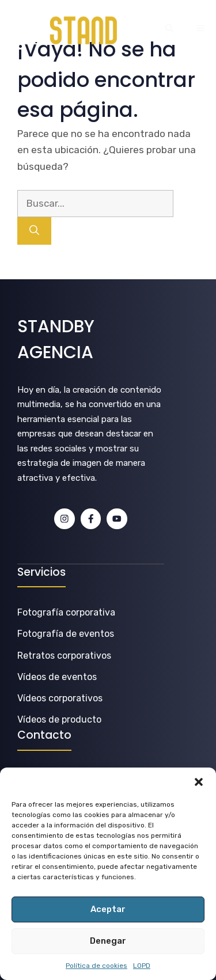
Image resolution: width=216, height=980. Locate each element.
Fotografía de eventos (66, 634)
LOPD (142, 966)
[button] (199, 782)
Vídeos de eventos (57, 677)
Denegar (108, 941)
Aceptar (108, 909)
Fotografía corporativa (66, 612)
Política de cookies (96, 966)
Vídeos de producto (59, 719)
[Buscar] (34, 231)
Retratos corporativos (64, 656)
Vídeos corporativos (60, 698)
